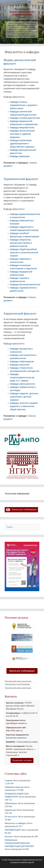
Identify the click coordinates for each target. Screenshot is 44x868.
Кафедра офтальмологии (22, 384)
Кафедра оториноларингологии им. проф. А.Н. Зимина (22, 377)
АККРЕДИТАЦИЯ (13, 830)
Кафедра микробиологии (22, 128)
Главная (9, 781)
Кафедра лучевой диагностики (25, 118)
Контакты (9, 837)
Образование (11, 803)
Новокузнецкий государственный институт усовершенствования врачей (22, 13)
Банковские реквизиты (16, 738)
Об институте (11, 817)
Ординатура (10, 810)
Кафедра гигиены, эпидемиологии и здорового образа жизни (24, 105)
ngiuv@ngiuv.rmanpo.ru (16, 723)
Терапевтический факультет (21, 179)
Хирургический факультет (20, 313)
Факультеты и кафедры (15, 823)
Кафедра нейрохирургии (22, 362)
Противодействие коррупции (18, 688)
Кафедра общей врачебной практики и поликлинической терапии (24, 253)
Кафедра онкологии (20, 365)
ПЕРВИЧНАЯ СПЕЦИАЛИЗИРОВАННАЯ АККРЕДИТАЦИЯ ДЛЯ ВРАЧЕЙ (19, 843)
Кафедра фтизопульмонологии (25, 285)
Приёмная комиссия (14, 787)
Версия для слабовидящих (21, 510)
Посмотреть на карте (22, 760)
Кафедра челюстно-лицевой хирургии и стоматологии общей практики (24, 406)
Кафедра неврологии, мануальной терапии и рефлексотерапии (21, 243)
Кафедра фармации (20, 156)
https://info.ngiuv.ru (14, 731)
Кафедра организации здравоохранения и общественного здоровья (22, 144)
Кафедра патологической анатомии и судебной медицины (22, 134)
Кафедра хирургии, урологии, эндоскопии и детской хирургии (24, 397)
